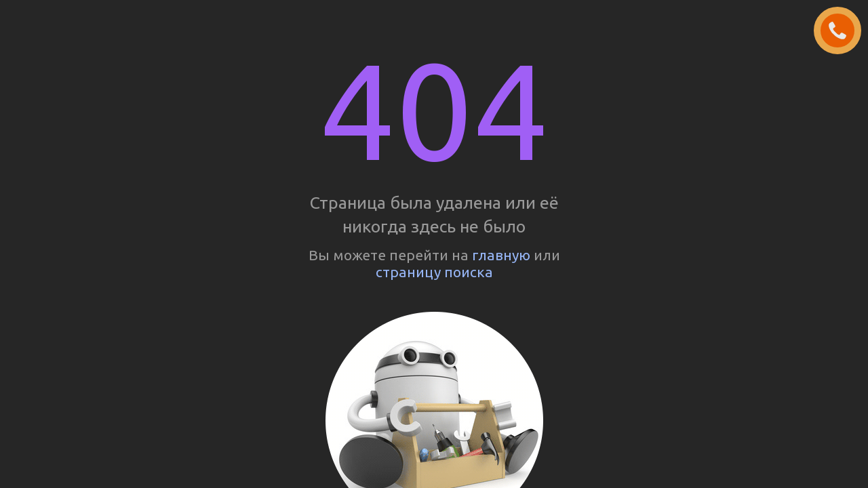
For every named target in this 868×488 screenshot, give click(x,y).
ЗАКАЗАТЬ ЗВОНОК (843, 31)
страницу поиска (434, 272)
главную (501, 255)
